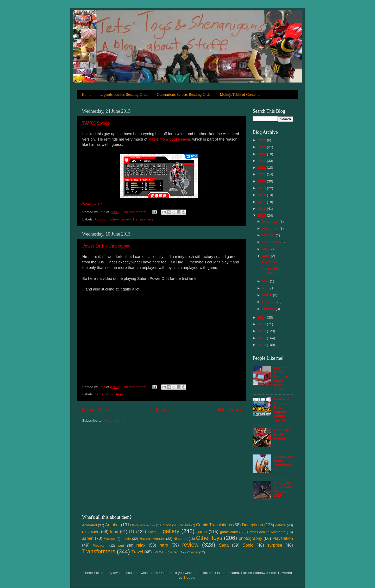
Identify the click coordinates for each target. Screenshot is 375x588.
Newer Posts (96, 410)
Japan (88, 538)
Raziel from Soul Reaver (169, 139)
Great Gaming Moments (266, 532)
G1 (132, 532)
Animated (89, 525)
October (269, 235)
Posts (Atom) (114, 421)
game (99, 394)
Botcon (166, 525)
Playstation (283, 538)
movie (126, 539)
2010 (262, 345)
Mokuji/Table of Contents (240, 94)
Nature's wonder (152, 539)
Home (87, 94)
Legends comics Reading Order (124, 94)
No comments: (135, 212)
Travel (137, 552)
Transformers (143, 219)
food (114, 532)
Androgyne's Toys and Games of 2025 (283, 489)
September (271, 242)
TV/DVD (159, 552)
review (126, 219)
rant (121, 545)
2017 (262, 202)
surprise (275, 545)
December (271, 221)
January (269, 309)
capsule (185, 525)
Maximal (110, 539)
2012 (262, 331)
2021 (262, 174)
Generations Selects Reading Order (184, 94)
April (266, 288)
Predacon (99, 546)
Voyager (193, 552)
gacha (152, 532)
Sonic (248, 545)
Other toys (209, 538)
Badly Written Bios (143, 525)
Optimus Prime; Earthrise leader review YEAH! (281, 378)
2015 (262, 215)
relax (141, 545)
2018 (262, 195)
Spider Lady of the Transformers (283, 463)
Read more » (92, 203)
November (271, 228)
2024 (262, 154)
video (174, 552)
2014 (262, 317)
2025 (262, 147)
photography (251, 538)
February (270, 302)
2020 (262, 181)
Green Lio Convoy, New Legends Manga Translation (283, 410)
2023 (262, 161)
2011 (262, 338)
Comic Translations (214, 525)
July (266, 249)
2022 (262, 167)
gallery (114, 219)
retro (109, 394)
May (266, 281)
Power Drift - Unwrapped (106, 246)
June (267, 256)
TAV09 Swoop (96, 123)
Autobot (101, 219)
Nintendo (180, 539)
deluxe (280, 525)
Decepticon (252, 525)
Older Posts (228, 410)
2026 (262, 140)
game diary (229, 532)
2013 (262, 324)
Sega (119, 394)
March (268, 295)
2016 (262, 209)
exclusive (91, 532)
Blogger (189, 577)
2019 (262, 188)
